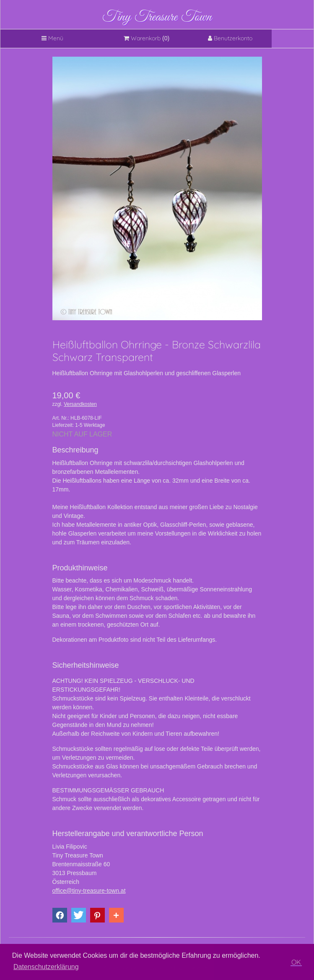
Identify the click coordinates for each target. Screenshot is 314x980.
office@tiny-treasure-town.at (89, 891)
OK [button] (296, 962)
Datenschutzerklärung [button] (46, 967)
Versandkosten (80, 404)
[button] (60, 915)
